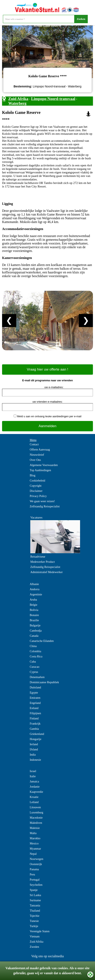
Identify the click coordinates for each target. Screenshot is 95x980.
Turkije (34, 926)
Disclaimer (36, 491)
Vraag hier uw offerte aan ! (47, 369)
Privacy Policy (38, 496)
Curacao (35, 667)
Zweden (34, 947)
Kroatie (34, 797)
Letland (34, 802)
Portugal (35, 880)
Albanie (34, 584)
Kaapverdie (36, 792)
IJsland (34, 749)
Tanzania (35, 905)
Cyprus (34, 672)
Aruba (33, 600)
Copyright (36, 486)
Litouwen (35, 807)
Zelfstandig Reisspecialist (45, 506)
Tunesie (34, 921)
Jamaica (34, 781)
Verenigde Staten (40, 931)
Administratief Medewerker (46, 572)
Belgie (33, 605)
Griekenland (37, 734)
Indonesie (35, 760)
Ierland (34, 744)
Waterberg (17, 103)
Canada (34, 636)
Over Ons (35, 460)
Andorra (35, 589)
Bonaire (34, 615)
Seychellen (36, 885)
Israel (33, 771)
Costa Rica (36, 656)
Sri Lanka (35, 895)
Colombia (35, 651)
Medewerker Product (43, 562)
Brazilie (34, 620)
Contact (34, 444)
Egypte (34, 693)
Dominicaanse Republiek (44, 682)
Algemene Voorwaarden (44, 465)
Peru (32, 874)
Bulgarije (35, 625)
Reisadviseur (38, 557)
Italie (33, 776)
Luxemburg (36, 812)
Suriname (35, 900)
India (33, 755)
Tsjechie (34, 916)
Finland (34, 718)
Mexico (34, 843)
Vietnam (35, 936)
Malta (33, 833)
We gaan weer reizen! (42, 501)
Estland (34, 708)
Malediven (36, 823)
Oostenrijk (36, 864)
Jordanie (35, 787)
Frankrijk (35, 724)
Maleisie (35, 828)
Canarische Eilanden (42, 641)
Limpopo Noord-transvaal (53, 99)
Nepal (33, 854)
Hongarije (35, 739)
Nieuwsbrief (37, 455)
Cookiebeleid (37, 481)
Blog (32, 475)
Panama (34, 869)
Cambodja (36, 631)
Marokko (35, 838)
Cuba (33, 662)
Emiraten (35, 698)
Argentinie (36, 594)
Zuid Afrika (18, 99)
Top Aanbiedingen (40, 470)
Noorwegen (36, 859)
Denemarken (37, 677)
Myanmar (35, 849)
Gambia (34, 729)
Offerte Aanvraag (40, 450)
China (33, 646)
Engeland (35, 703)
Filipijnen (35, 713)
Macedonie (36, 818)
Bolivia (34, 610)
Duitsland (35, 687)
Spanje (34, 890)
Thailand (35, 911)
